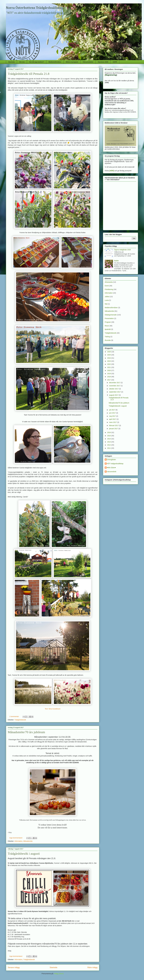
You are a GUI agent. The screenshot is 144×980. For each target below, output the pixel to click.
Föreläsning (109, 289)
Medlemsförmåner (55, 62)
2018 (109, 377)
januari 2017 (114, 429)
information (18, 841)
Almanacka (109, 282)
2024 (109, 358)
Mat (106, 304)
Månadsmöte (28, 841)
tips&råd (108, 329)
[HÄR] (112, 171)
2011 (109, 448)
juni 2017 (113, 413)
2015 (109, 436)
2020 (109, 370)
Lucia (107, 300)
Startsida (12, 62)
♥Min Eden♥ (111, 468)
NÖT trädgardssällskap (115, 464)
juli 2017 (112, 410)
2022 (109, 364)
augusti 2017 (114, 395)
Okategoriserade (111, 315)
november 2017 (115, 386)
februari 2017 (114, 425)
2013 (109, 442)
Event (107, 286)
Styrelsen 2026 (103, 62)
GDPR (115, 62)
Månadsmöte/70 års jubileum (26, 732)
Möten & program (72, 62)
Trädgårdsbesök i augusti (24, 854)
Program (108, 322)
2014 (109, 439)
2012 (109, 445)
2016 (109, 432)
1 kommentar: (14, 716)
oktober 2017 (114, 389)
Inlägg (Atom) (59, 974)
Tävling (107, 337)
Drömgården (111, 460)
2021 (109, 367)
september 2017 (115, 392)
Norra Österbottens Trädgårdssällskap (35, 8)
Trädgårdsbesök (20, 720)
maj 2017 (113, 416)
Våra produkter (88, 62)
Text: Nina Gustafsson (53, 709)
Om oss (22, 62)
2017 (109, 380)
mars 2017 (113, 422)
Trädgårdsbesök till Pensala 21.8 (29, 74)
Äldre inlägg (92, 967)
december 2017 (115, 383)
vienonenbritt (112, 472)
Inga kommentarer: (16, 838)
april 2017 (113, 419)
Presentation (109, 318)
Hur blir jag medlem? (37, 62)
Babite (117, 261)
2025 (109, 355)
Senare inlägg (14, 967)
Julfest (107, 297)
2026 (109, 352)
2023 (109, 361)
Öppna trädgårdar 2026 (123, 250)
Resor (107, 326)
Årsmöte (108, 340)
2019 (109, 374)
